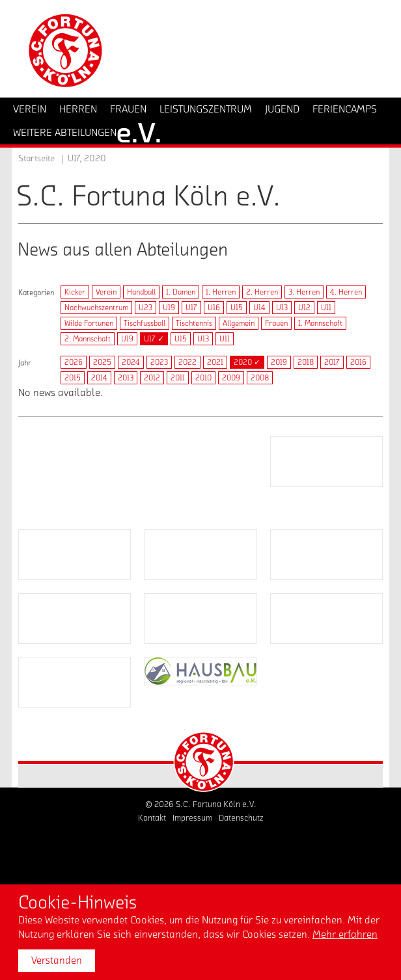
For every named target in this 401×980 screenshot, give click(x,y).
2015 (73, 378)
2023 (159, 362)
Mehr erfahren (345, 934)
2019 (279, 362)
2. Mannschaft (88, 339)
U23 (145, 308)
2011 (178, 378)
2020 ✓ (247, 362)
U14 (259, 308)
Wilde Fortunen (89, 323)
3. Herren (304, 292)
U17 (191, 308)
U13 (282, 308)
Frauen (276, 323)
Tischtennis (194, 323)
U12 (304, 308)
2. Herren (262, 292)
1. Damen (181, 292)
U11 (326, 308)
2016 (358, 362)
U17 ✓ (154, 339)
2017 (332, 362)
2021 (215, 362)
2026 (74, 362)
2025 (102, 362)
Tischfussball (145, 323)
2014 (99, 378)
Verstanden (57, 960)
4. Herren (346, 292)
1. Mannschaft (320, 323)
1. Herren (221, 292)
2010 (203, 378)
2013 (126, 378)
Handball (141, 292)
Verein (106, 292)
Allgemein (239, 323)
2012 (152, 378)
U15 (237, 308)
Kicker (75, 292)
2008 (260, 378)
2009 (231, 378)
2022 (187, 362)
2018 (306, 362)
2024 (131, 362)
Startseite (36, 159)
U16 (214, 308)
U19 (169, 308)
